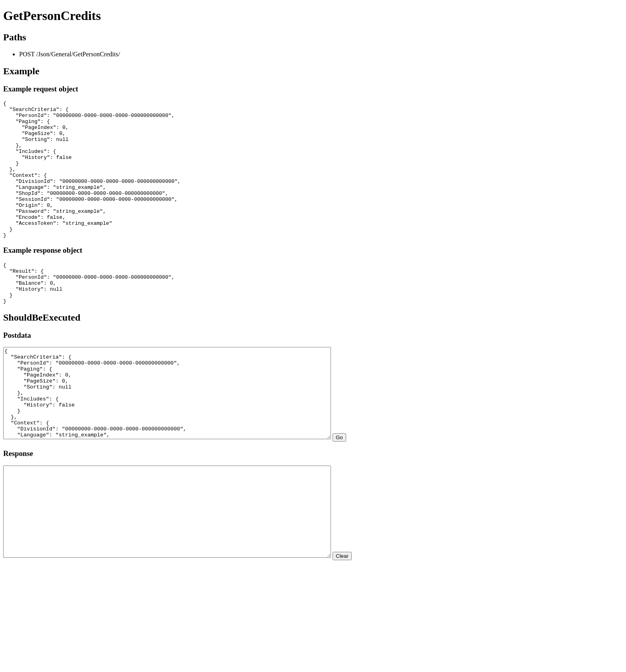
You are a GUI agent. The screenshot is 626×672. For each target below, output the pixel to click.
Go (379, 491)
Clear (382, 628)
